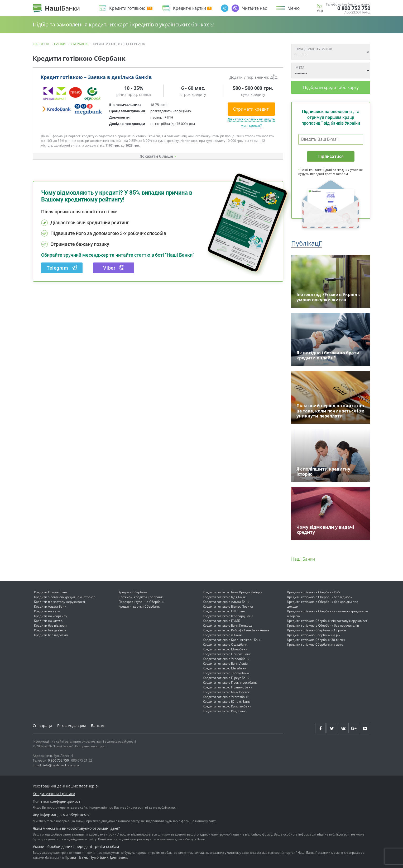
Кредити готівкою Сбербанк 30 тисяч (316, 640)
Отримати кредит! (251, 109)
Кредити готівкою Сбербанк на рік (314, 635)
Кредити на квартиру (51, 616)
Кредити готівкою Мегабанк (225, 668)
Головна (41, 44)
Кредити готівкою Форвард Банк (228, 616)
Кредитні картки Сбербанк (139, 606)
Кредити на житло (48, 621)
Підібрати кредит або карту (331, 87)
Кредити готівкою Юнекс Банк (226, 702)
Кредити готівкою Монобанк (225, 649)
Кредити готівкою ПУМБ (221, 621)
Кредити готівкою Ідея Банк (224, 597)
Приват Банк (76, 857)
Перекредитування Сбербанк (141, 602)
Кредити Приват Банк (51, 592)
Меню (294, 8)
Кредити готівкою (131, 8)
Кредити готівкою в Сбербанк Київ (314, 592)
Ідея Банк (119, 857)
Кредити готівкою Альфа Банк (226, 602)
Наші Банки (303, 559)
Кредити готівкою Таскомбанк (226, 673)
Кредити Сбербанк (133, 592)
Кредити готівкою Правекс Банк (227, 687)
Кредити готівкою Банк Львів (225, 663)
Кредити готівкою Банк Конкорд (227, 625)
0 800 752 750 (354, 8)
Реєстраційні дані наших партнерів (65, 786)
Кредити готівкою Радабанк (224, 711)
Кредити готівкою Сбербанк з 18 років (317, 630)
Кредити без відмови (50, 625)
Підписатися (331, 156)
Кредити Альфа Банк (50, 606)
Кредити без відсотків (51, 635)
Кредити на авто (47, 611)
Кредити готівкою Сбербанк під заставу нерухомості (328, 621)
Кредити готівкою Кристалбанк (227, 706)
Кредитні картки (192, 8)
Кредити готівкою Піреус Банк (226, 678)
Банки (60, 44)
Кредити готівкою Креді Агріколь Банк (232, 640)
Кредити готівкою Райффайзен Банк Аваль (236, 630)
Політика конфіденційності (57, 801)
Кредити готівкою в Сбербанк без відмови (320, 597)
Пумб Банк (99, 857)
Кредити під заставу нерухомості (59, 602)
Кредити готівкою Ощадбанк (225, 644)
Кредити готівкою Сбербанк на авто (315, 644)
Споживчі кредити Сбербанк (141, 597)
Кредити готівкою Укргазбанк (226, 697)
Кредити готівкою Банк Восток (226, 692)
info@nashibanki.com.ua (61, 765)
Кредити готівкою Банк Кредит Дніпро (232, 592)
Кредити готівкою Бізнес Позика (228, 606)
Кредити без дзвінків (50, 630)
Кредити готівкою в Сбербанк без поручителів (323, 625)
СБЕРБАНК (79, 44)
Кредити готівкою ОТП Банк (224, 611)
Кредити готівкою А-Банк (222, 635)
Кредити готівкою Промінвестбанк (230, 682)
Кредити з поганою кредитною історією (65, 597)
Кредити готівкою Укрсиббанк (226, 659)
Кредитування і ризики (54, 794)
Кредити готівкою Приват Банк (227, 654)
